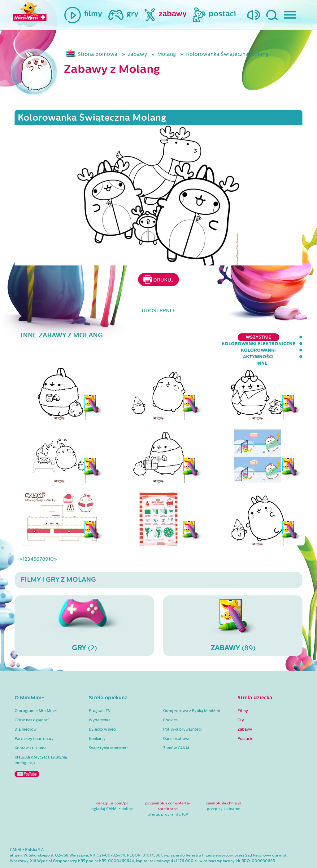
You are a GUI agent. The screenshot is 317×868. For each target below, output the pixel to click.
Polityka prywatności (182, 710)
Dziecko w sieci (103, 710)
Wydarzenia (100, 701)
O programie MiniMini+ (36, 692)
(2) (84, 606)
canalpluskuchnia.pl (224, 784)
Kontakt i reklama (30, 729)
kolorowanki (222, 337)
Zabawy (245, 710)
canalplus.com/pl (112, 784)
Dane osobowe (177, 720)
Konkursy (97, 720)
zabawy (137, 54)
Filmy (243, 692)
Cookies (170, 701)
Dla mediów (26, 710)
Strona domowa (98, 54)
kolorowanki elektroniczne (157, 337)
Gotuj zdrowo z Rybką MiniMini (192, 692)
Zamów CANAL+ (178, 729)
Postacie (245, 720)
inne (297, 337)
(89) (233, 606)
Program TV (100, 692)
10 (51, 540)
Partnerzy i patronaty (34, 720)
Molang (167, 54)
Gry (241, 701)
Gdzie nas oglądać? (32, 701)
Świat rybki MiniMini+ (109, 729)
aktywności (265, 337)
